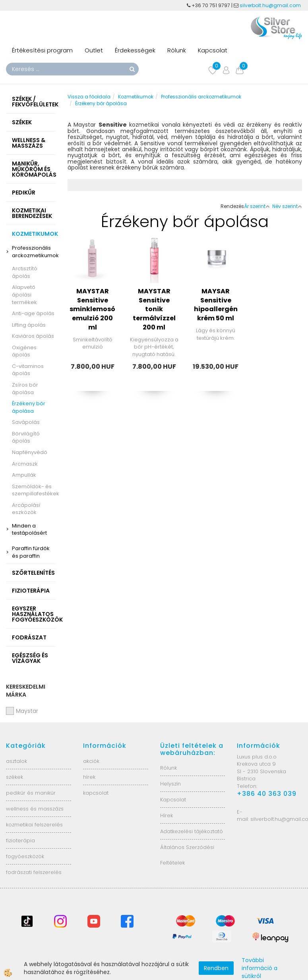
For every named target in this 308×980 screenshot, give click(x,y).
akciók (91, 761)
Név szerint (287, 206)
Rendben (216, 968)
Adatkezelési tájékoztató (192, 831)
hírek (89, 777)
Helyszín (170, 784)
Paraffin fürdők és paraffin (31, 552)
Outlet (94, 50)
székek (15, 777)
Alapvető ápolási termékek (24, 295)
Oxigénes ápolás (24, 351)
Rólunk (177, 50)
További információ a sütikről (260, 968)
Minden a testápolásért (29, 529)
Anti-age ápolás (33, 313)
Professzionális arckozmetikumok (34, 252)
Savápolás (26, 422)
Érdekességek (135, 50)
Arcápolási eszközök (26, 509)
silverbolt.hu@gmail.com (271, 5)
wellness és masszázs (35, 809)
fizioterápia (20, 840)
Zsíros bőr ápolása (25, 389)
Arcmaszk (25, 464)
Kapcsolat (213, 50)
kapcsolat (96, 793)
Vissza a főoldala (89, 97)
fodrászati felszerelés (34, 872)
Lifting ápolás (29, 325)
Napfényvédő (30, 452)
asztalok (16, 761)
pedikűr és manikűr (31, 793)
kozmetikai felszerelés (34, 825)
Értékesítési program (42, 50)
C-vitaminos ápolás (28, 370)
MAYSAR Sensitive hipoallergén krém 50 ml (216, 305)
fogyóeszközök (25, 856)
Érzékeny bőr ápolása (29, 407)
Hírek (167, 815)
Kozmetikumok (136, 97)
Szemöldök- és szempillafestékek (34, 490)
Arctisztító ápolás (25, 272)
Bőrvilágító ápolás (26, 437)
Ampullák (24, 475)
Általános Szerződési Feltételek (187, 855)
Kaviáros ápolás (33, 336)
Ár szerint (257, 206)
